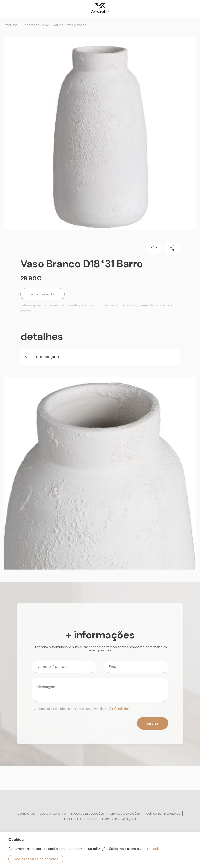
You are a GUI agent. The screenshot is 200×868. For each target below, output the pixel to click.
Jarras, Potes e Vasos (70, 25)
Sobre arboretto (53, 814)
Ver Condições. (119, 709)
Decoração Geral (35, 25)
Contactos (26, 814)
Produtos (11, 25)
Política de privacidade (162, 814)
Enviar (153, 723)
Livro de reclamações (119, 819)
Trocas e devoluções (87, 814)
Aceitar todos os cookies (36, 859)
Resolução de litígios (81, 819)
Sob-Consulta (42, 294)
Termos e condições (124, 814)
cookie (156, 849)
